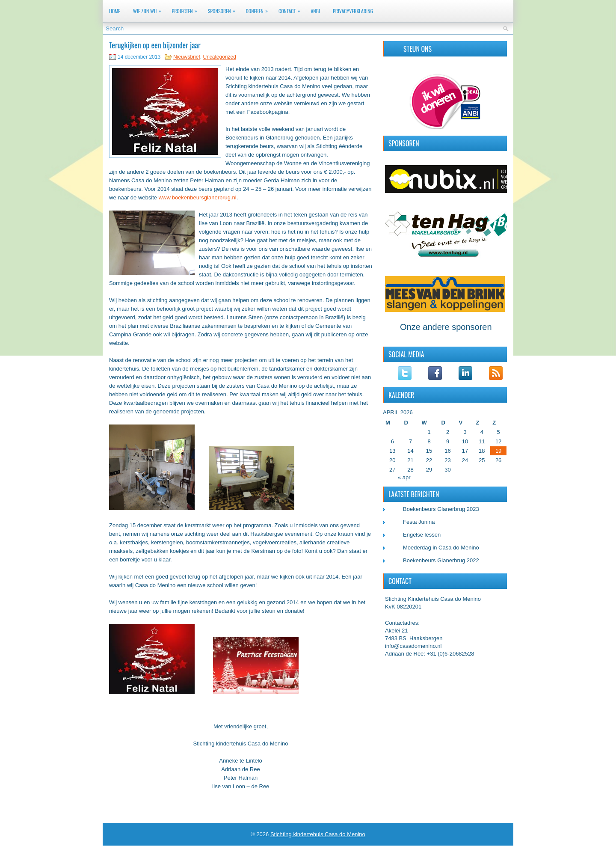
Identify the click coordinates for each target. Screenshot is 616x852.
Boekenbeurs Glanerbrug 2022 (441, 560)
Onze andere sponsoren (446, 327)
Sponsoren (224, 9)
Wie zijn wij (149, 9)
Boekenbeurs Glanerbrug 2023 (441, 509)
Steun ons (418, 49)
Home (115, 11)
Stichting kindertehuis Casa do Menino (318, 834)
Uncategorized (219, 57)
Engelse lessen (422, 535)
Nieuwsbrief (187, 57)
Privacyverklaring (353, 11)
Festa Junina (419, 522)
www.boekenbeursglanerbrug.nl (198, 197)
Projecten (186, 9)
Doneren (259, 9)
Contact (291, 9)
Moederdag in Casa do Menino (441, 548)
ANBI (315, 11)
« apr (404, 477)
